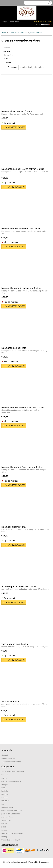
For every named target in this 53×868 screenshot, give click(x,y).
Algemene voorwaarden (11, 762)
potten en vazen (36, 33)
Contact (5, 755)
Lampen (5, 798)
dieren (4, 778)
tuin (3, 804)
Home (4, 33)
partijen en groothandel (11, 814)
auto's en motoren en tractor (13, 771)
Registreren (14, 21)
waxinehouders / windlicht (12, 811)
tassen (4, 830)
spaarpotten (6, 820)
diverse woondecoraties (18, 33)
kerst (3, 788)
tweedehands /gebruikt (11, 840)
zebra (4, 827)
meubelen (5, 801)
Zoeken (49, 3)
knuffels (5, 791)
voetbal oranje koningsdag (12, 833)
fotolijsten (7, 62)
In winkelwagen (15, 127)
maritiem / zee (7, 817)
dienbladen (8, 55)
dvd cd (4, 824)
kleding (4, 837)
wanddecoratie (7, 807)
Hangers (5, 784)
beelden (7, 48)
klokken (5, 794)
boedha (4, 775)
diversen (7, 59)
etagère (7, 51)
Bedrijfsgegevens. (9, 758)
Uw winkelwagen (43, 22)
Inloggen (5, 21)
